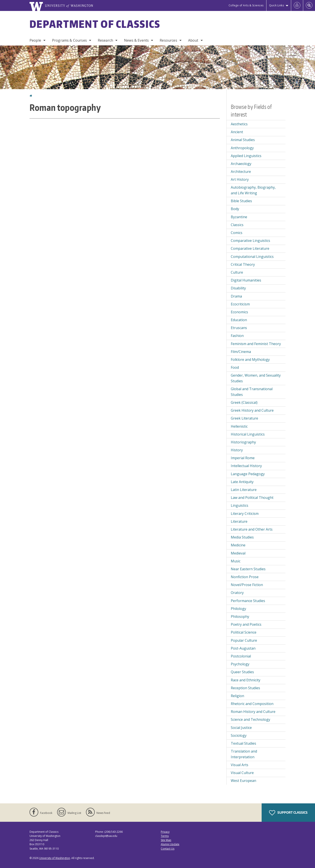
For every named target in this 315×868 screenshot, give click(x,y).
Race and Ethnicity (246, 680)
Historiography (243, 442)
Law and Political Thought (252, 498)
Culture (237, 272)
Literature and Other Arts (252, 529)
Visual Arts (240, 765)
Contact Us (168, 849)
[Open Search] (309, 5)
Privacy (165, 832)
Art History (240, 179)
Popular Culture (244, 640)
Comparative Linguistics (250, 241)
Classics (237, 225)
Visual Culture (242, 773)
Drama (236, 296)
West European (243, 781)
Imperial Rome (243, 458)
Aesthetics (239, 124)
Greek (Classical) (244, 402)
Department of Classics (95, 24)
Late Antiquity (242, 482)
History (237, 450)
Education (239, 320)
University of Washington (55, 858)
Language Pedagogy (248, 474)
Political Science (244, 632)
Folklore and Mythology (250, 360)
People (35, 40)
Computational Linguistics (252, 257)
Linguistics (240, 505)
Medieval (238, 553)
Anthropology (242, 148)
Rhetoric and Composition (252, 704)
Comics (237, 233)
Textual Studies (243, 743)
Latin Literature (244, 490)
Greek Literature (244, 418)
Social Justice (241, 728)
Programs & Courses (69, 40)
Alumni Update (170, 844)
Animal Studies (243, 140)
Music (236, 561)
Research (105, 40)
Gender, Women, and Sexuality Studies (256, 378)
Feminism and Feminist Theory (256, 344)
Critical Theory (243, 264)
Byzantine (239, 217)
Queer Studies (242, 672)
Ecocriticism (240, 304)
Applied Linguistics (246, 156)
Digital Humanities (246, 280)
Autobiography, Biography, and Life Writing (253, 190)
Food (235, 367)
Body (235, 209)
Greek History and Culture (252, 410)
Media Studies (242, 537)
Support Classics (288, 813)
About (193, 40)
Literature (239, 521)
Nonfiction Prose (245, 577)
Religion (237, 696)
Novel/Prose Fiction (247, 585)
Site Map (166, 840)
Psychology (240, 664)
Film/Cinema (241, 352)
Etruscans (239, 328)
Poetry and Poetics (246, 624)
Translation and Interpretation (244, 754)
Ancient (237, 132)
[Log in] (297, 5)
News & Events (136, 40)
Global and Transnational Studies (252, 392)
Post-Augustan (243, 648)
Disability (238, 288)
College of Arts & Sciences (246, 5)
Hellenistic (239, 426)
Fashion (237, 336)
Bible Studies (241, 201)
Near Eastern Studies (248, 569)
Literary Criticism (245, 514)
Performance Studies (248, 601)
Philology (238, 609)
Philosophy (240, 616)
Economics (239, 312)
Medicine (238, 545)
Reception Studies (245, 688)
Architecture (241, 172)
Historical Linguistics (248, 434)
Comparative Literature (250, 248)
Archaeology (241, 164)
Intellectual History (246, 466)
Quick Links (277, 5)
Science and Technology (250, 719)
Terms (165, 836)
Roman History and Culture (253, 712)
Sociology (239, 735)
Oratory (237, 593)
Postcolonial (241, 656)
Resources (168, 40)
